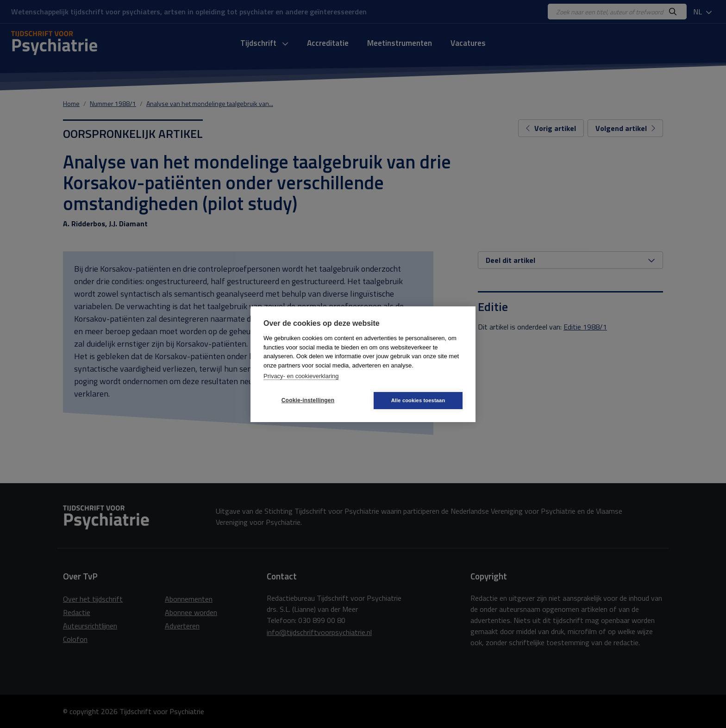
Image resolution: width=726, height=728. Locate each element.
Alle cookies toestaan (418, 400)
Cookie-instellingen (308, 400)
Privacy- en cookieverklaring (301, 376)
